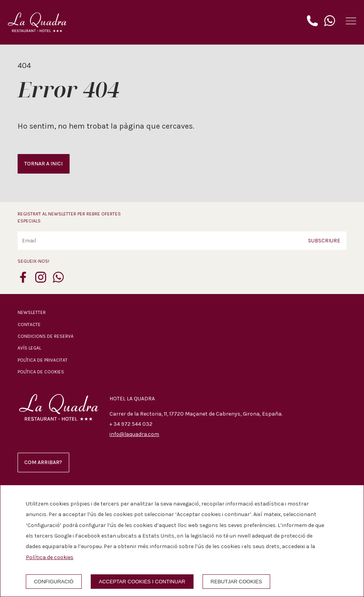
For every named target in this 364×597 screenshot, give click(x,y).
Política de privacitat (43, 360)
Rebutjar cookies (236, 582)
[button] (351, 21)
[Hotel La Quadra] (37, 22)
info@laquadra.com (134, 434)
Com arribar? (43, 462)
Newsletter (32, 312)
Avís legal (29, 348)
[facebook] (23, 280)
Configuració (54, 582)
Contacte (29, 324)
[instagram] (41, 280)
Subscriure (324, 241)
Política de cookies (41, 372)
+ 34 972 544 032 (131, 424)
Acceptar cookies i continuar (142, 582)
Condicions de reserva (46, 336)
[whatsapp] (58, 280)
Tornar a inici (43, 164)
